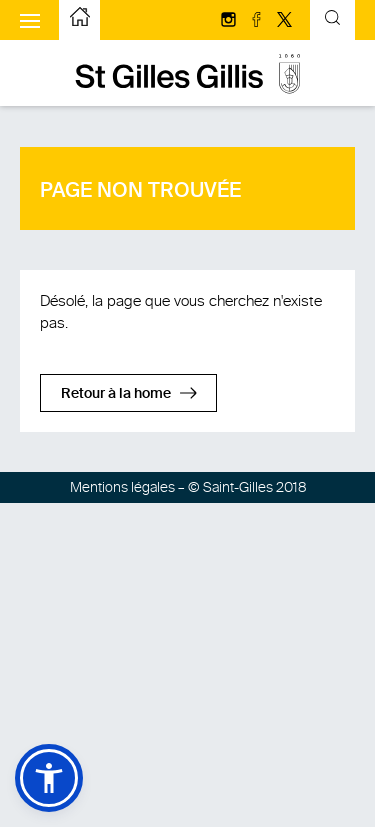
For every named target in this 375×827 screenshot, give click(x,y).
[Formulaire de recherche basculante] (332, 20)
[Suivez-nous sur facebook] (258, 21)
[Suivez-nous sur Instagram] (230, 21)
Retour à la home (116, 394)
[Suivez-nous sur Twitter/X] (284, 21)
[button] (49, 778)
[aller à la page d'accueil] (80, 20)
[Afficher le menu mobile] (30, 20)
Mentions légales (122, 487)
